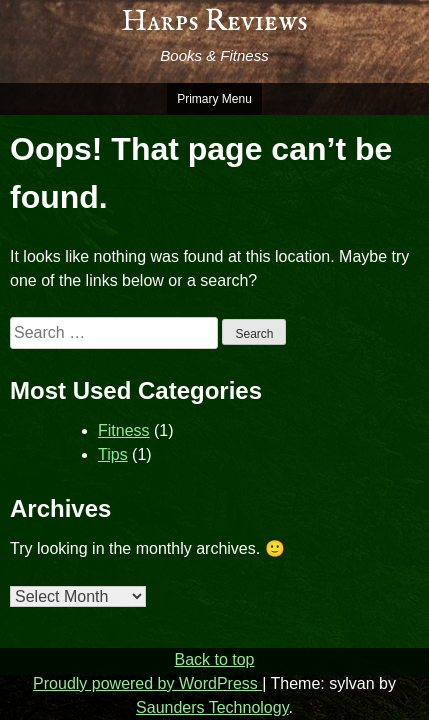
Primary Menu (214, 99)
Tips (113, 454)
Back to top (214, 659)
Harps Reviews (214, 22)
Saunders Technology (212, 707)
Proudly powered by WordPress (147, 683)
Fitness (124, 430)
